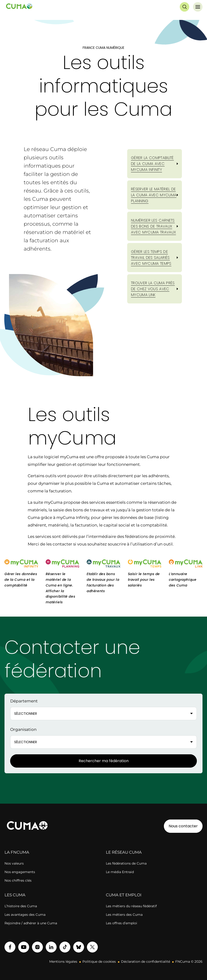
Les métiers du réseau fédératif (131, 906)
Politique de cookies (99, 962)
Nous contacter (183, 826)
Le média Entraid (120, 872)
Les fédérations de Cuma (126, 863)
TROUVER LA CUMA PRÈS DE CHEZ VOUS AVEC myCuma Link (153, 289)
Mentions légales (63, 962)
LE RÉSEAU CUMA (124, 852)
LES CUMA (15, 895)
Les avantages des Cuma (25, 915)
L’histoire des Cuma (21, 906)
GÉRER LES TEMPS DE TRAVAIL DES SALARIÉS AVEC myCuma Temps (151, 258)
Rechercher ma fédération (104, 761)
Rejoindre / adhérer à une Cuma (31, 923)
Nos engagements (20, 872)
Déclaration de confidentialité (146, 962)
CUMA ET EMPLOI (124, 895)
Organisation (23, 729)
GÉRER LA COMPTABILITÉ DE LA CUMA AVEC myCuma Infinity (152, 164)
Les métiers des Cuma (124, 915)
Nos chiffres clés (18, 880)
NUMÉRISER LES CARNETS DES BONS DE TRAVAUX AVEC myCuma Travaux (153, 226)
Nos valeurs (14, 863)
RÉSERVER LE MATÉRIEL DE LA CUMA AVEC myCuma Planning (154, 195)
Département (24, 701)
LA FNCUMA (17, 852)
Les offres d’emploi (121, 923)
